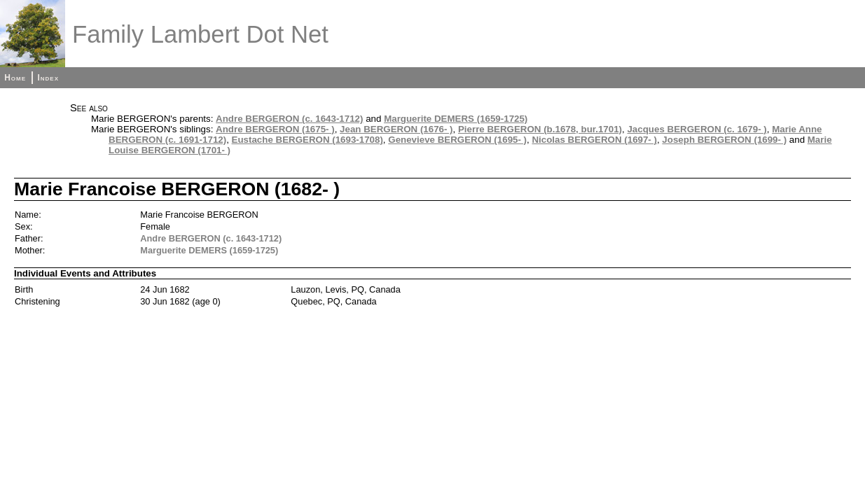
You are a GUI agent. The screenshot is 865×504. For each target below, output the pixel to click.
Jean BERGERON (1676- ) (396, 129)
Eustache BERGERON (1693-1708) (307, 140)
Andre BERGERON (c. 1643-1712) (289, 119)
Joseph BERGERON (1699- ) (724, 140)
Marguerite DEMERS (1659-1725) (456, 119)
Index (48, 78)
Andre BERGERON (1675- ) (275, 129)
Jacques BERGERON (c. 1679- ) (697, 129)
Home (15, 78)
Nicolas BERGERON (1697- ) (594, 140)
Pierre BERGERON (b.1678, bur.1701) (540, 129)
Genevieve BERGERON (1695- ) (457, 140)
